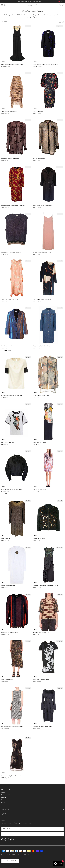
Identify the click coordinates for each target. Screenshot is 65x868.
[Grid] (60, 23)
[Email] (32, 830)
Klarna (3, 804)
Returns (4, 799)
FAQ (2, 801)
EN (61, 2)
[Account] (59, 6)
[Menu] (2, 6)
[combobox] (61, 2)
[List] (63, 23)
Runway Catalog (9, 866)
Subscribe (32, 835)
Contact (4, 793)
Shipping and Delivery (8, 796)
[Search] (6, 6)
